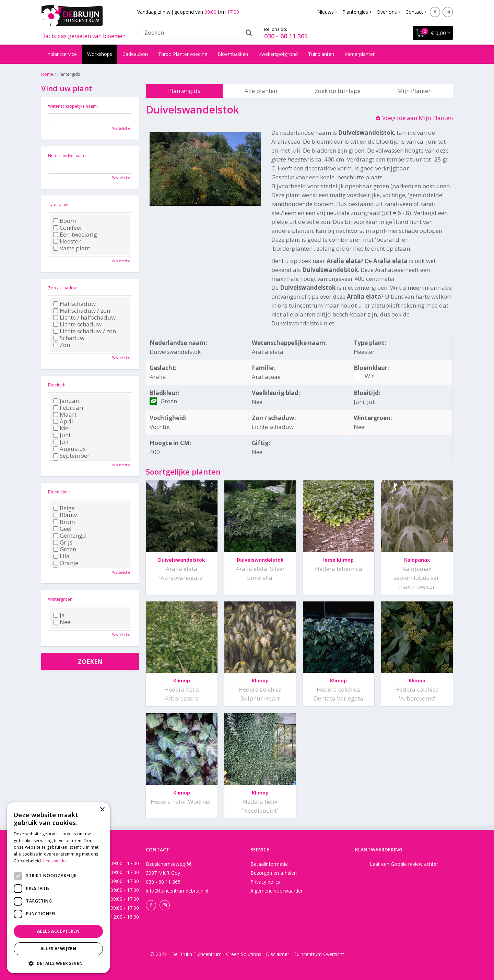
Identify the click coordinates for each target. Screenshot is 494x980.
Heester (67, 241)
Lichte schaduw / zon (85, 331)
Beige (64, 508)
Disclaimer (278, 954)
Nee (62, 622)
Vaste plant (72, 248)
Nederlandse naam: (67, 156)
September (71, 456)
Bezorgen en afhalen (274, 873)
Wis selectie (121, 128)
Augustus (69, 449)
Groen (65, 549)
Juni (62, 435)
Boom (64, 221)
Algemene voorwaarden (277, 891)
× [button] (102, 810)
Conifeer (68, 228)
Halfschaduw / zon (82, 311)
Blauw (65, 515)
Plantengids (184, 91)
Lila (61, 556)
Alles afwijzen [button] (58, 949)
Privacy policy (265, 882)
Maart (65, 415)
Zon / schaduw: (63, 288)
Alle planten (261, 91)
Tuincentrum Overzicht (319, 954)
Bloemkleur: (60, 492)
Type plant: (59, 205)
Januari (66, 401)
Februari (68, 408)
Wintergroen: (61, 599)
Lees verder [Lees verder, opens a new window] (55, 861)
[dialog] (58, 888)
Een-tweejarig (75, 235)
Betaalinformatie (269, 864)
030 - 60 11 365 (286, 36)
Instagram (448, 12)
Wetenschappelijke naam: (73, 106)
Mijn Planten (414, 91)
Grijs (63, 542)
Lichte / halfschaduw (84, 318)
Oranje (66, 563)
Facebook (435, 12)
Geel (62, 529)
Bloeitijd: (57, 385)
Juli (61, 442)
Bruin (64, 522)
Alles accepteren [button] (58, 931)
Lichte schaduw (77, 324)
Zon (62, 345)
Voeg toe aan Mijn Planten (417, 118)
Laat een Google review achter (404, 864)
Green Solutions (244, 954)
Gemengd (70, 536)
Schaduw (69, 338)
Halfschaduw (74, 304)
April (63, 421)
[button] (58, 963)
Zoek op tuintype (338, 91)
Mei (62, 428)
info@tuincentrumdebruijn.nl (177, 891)
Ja (59, 615)
